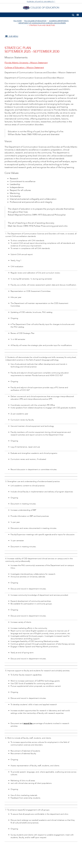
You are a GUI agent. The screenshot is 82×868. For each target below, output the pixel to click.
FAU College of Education (35, 21)
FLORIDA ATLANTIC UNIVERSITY (41, 2)
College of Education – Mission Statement (24, 68)
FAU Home (18, 21)
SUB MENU (11, 36)
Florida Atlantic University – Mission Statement (26, 63)
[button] (73, 15)
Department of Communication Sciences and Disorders (42, 23)
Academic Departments (59, 21)
